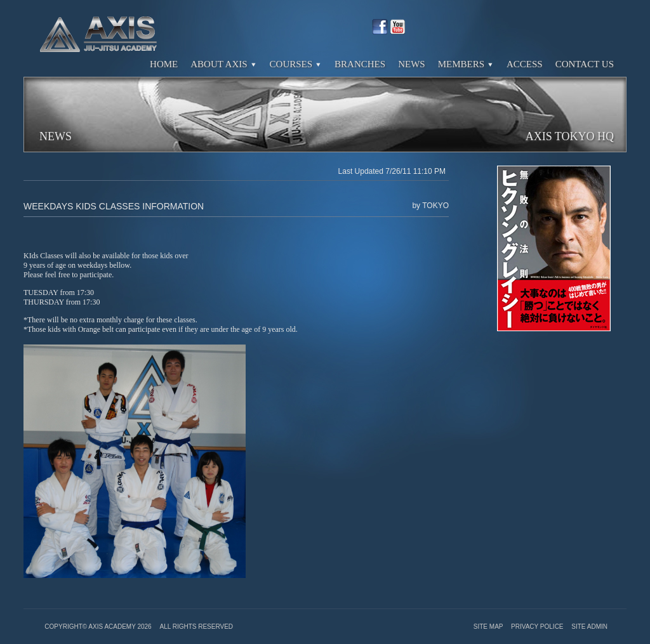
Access (525, 64)
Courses (296, 64)
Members (466, 64)
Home (164, 64)
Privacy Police (538, 627)
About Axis (223, 64)
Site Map (489, 627)
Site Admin (589, 627)
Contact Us (585, 64)
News (412, 64)
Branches (360, 64)
